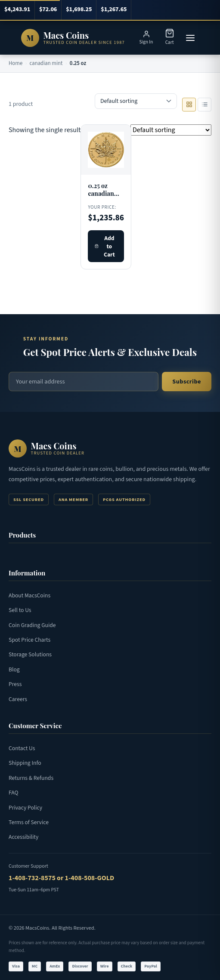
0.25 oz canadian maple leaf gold (102, 198)
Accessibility (23, 837)
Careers (18, 699)
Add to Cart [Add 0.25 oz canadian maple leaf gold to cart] (105, 246)
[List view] (205, 105)
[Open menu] (190, 38)
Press (15, 684)
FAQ (13, 793)
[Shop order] (136, 101)
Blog (14, 669)
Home (15, 63)
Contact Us (22, 748)
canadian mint (46, 63)
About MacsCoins (29, 595)
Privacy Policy (25, 808)
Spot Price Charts (29, 640)
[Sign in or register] (146, 38)
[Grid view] (189, 105)
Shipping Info (25, 763)
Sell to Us (20, 610)
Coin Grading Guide (32, 625)
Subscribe (187, 382)
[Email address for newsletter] (84, 382)
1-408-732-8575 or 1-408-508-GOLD (61, 878)
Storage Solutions (30, 654)
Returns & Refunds (31, 778)
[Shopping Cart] (169, 38)
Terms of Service (29, 822)
